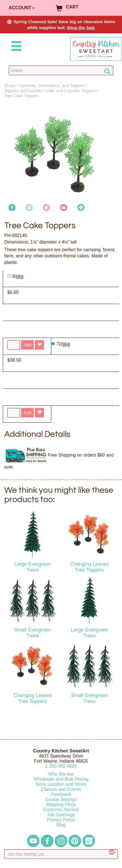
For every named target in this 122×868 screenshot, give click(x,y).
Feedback (61, 794)
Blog (61, 825)
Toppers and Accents (23, 91)
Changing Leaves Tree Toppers (89, 567)
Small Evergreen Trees (33, 633)
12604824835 (61, 766)
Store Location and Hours (61, 784)
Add (27, 413)
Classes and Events (61, 789)
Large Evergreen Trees (33, 567)
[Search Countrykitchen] (61, 70)
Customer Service (61, 810)
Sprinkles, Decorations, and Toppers (52, 86)
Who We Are (61, 774)
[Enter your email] (61, 854)
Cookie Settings (61, 799)
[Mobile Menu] (15, 47)
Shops (10, 86)
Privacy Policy (61, 820)
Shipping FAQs (61, 805)
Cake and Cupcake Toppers (71, 91)
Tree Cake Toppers (21, 96)
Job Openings (61, 815)
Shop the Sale (81, 28)
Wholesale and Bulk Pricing (61, 779)
